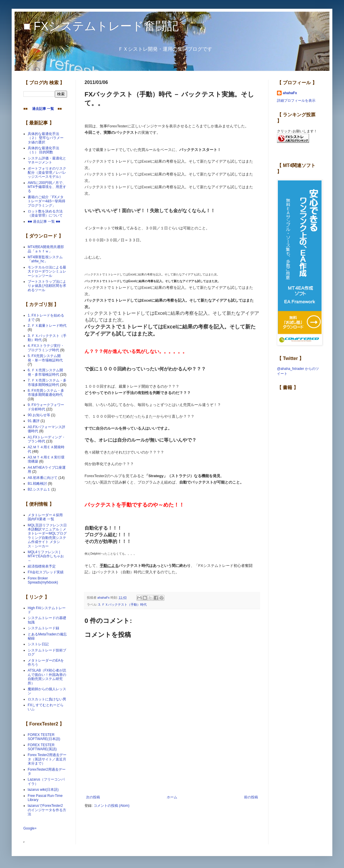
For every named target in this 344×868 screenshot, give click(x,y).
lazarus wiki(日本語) (43, 790)
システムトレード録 (43, 628)
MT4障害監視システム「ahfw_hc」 (45, 259)
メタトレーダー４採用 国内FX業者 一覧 (47, 517)
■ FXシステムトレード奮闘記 (101, 26)
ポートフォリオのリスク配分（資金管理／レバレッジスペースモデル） (47, 173)
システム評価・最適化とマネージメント (47, 160)
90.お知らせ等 (39, 415)
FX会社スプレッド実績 (46, 572)
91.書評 (34, 421)
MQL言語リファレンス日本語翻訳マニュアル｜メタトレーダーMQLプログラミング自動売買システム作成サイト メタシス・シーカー (47, 536)
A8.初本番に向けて (43, 478)
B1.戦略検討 (37, 484)
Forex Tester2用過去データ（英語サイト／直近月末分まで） (47, 759)
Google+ (30, 828)
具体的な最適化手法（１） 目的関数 (43, 150)
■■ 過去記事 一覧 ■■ (44, 222)
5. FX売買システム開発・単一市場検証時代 (45, 358)
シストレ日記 (38, 644)
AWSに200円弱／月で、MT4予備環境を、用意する (47, 187)
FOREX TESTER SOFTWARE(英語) (42, 747)
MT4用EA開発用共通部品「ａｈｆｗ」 (46, 249)
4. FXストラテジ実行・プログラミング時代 (46, 348)
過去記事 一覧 (41, 109)
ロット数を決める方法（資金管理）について (45, 213)
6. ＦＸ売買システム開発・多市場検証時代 (45, 372)
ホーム (172, 797)
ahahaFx (290, 93)
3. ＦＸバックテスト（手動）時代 (122, 605)
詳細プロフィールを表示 (296, 101)
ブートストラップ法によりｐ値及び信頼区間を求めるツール (47, 286)
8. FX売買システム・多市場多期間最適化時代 (46, 393)
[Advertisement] (172, 779)
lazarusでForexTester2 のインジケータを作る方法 (47, 810)
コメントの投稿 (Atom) (112, 806)
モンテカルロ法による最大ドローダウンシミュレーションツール (47, 272)
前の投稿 (251, 797)
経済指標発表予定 (42, 566)
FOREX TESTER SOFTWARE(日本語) (44, 737)
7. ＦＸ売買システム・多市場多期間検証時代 (47, 382)
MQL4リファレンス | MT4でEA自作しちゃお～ (46, 556)
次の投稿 (93, 797)
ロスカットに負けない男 (47, 699)
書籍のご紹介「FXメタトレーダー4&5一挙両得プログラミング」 (46, 201)
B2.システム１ (39, 489)
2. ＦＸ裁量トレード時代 (47, 326)
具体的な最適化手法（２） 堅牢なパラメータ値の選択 (46, 138)
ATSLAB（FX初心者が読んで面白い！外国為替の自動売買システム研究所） (47, 677)
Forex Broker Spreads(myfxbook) (43, 580)
